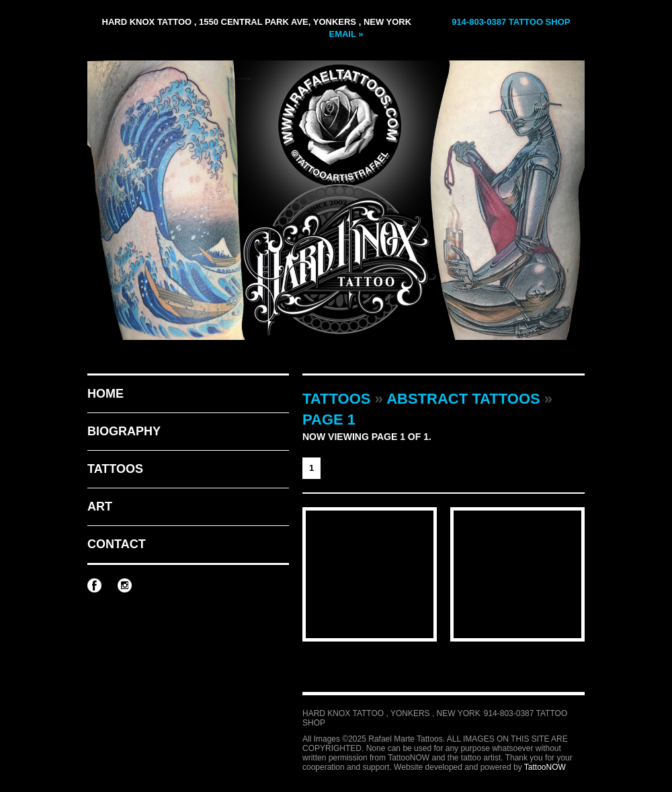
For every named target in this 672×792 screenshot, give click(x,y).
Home (106, 394)
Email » (346, 34)
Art (100, 507)
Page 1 (329, 420)
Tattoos (115, 469)
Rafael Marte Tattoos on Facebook (94, 585)
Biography (124, 431)
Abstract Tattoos (463, 399)
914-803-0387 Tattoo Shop (511, 22)
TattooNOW (545, 767)
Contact (117, 544)
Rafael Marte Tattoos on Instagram (125, 585)
